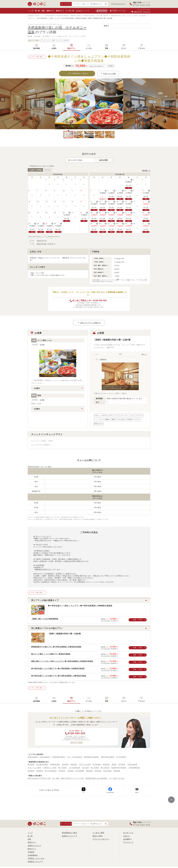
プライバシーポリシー (101, 839)
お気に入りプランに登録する (89, 323)
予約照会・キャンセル (36, 858)
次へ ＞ (144, 354)
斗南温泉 (70, 771)
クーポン (70, 11)
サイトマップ (128, 842)
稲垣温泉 (40, 771)
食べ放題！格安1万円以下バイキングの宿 (68, 778)
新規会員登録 (102, 11)
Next (129, 104)
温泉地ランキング (34, 846)
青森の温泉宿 (33, 757)
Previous (49, 104)
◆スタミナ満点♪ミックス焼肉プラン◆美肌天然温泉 (51, 654)
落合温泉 (65, 764)
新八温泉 (86, 768)
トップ (31, 11)
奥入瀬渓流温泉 (42, 764)
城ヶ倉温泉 (95, 768)
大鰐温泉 (62, 771)
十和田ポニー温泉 (50, 768)
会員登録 (31, 852)
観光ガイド (60, 11)
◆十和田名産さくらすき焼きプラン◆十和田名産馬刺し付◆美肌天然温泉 (59, 676)
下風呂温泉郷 (132, 764)
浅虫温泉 (31, 771)
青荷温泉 (117, 771)
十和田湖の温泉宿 (89, 16)
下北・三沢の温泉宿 (74, 757)
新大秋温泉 (97, 764)
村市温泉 (122, 764)
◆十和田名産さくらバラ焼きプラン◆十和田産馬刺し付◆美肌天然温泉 (58, 668)
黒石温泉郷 (80, 771)
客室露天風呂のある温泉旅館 (96, 778)
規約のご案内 (98, 836)
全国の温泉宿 (50, 16)
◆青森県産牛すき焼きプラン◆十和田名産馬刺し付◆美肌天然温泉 (56, 647)
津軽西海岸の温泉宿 (91, 757)
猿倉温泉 (74, 764)
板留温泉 (106, 764)
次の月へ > (146, 171)
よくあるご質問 (98, 833)
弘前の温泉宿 (45, 757)
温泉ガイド (50, 11)
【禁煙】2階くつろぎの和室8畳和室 (45, 619)
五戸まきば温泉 (85, 764)
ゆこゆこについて (119, 4)
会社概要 (127, 839)
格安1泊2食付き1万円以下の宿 (39, 778)
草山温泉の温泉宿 (102, 16)
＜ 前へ (96, 354)
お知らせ (127, 836)
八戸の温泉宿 (121, 757)
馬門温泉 (98, 771)
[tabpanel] (89, 104)
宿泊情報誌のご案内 (69, 833)
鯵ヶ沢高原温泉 (51, 771)
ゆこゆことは (128, 833)
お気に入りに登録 (108, 74)
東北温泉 (31, 764)
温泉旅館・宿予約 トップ (36, 16)
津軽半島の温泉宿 (108, 757)
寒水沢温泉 (107, 771)
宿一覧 (37, 11)
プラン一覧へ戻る (37, 57)
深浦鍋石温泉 (55, 764)
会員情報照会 (33, 855)
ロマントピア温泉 (34, 768)
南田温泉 (89, 771)
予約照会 (118, 11)
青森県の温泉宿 (76, 16)
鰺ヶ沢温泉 (62, 768)
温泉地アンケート (69, 836)
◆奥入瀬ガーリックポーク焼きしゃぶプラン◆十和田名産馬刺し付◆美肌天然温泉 (62, 661)
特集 (43, 11)
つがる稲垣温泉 (74, 768)
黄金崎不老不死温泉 (119, 768)
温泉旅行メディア (82, 11)
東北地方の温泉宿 (63, 16)
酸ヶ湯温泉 (105, 768)
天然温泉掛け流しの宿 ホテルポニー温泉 (124, 16)
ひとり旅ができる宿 (117, 778)
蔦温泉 (114, 764)
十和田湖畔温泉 (134, 768)
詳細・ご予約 (138, 620)
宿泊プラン (32, 18)
